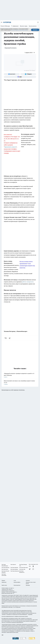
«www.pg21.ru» (11, 588)
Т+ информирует (15, 26)
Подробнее (30, 614)
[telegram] (10, 338)
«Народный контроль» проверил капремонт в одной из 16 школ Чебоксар (20, 375)
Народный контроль (11, 48)
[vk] (6, 338)
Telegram (3, 580)
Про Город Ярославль (24, 568)
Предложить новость (10, 147)
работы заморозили (28, 282)
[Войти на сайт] (38, 22)
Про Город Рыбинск (14, 569)
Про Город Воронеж (6, 568)
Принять (35, 30)
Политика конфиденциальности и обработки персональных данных (15, 616)
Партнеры (28, 585)
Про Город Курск (5, 569)
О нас (15, 580)
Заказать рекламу (33, 26)
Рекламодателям (17, 585)
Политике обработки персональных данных (20, 30)
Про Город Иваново (14, 568)
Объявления (4, 582)
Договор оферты (17, 582)
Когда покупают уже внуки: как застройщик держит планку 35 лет (20, 383)
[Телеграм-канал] (28, 74)
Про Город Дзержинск (15, 571)
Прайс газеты (4, 585)
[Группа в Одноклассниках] (33, 566)
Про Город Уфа (22, 569)
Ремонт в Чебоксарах (5, 26)
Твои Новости (13, 564)
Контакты (28, 580)
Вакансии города (24, 26)
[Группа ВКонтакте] (12, 74)
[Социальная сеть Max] (20, 77)
